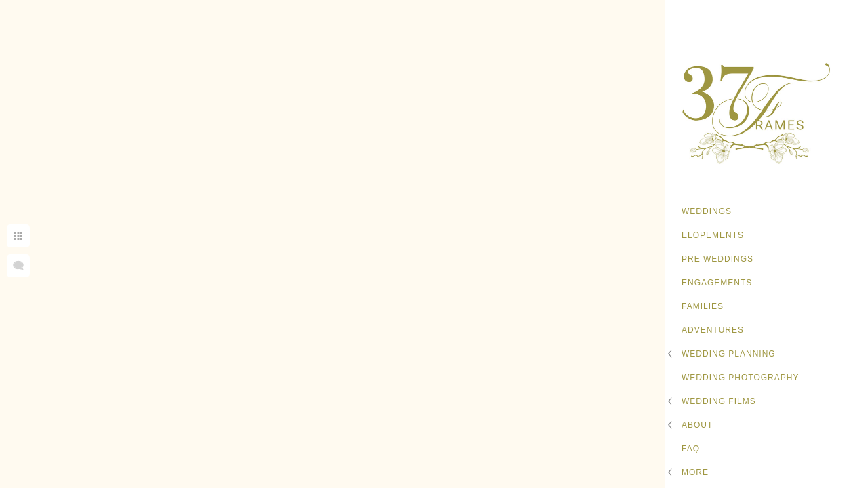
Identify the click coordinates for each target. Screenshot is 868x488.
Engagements (717, 283)
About (697, 425)
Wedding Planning (729, 354)
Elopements (713, 235)
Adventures (713, 330)
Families (703, 306)
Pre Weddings (717, 259)
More (695, 472)
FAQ (691, 449)
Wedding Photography (740, 378)
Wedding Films (719, 401)
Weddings (707, 211)
